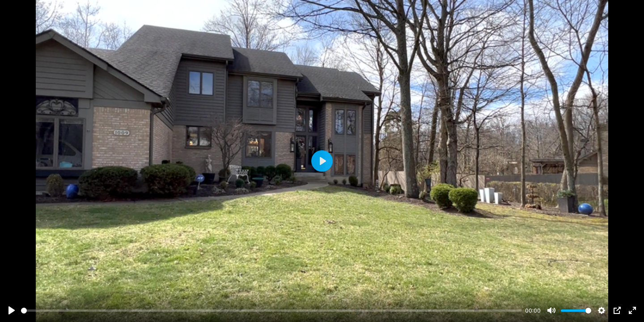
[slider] (271, 311)
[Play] (12, 310)
